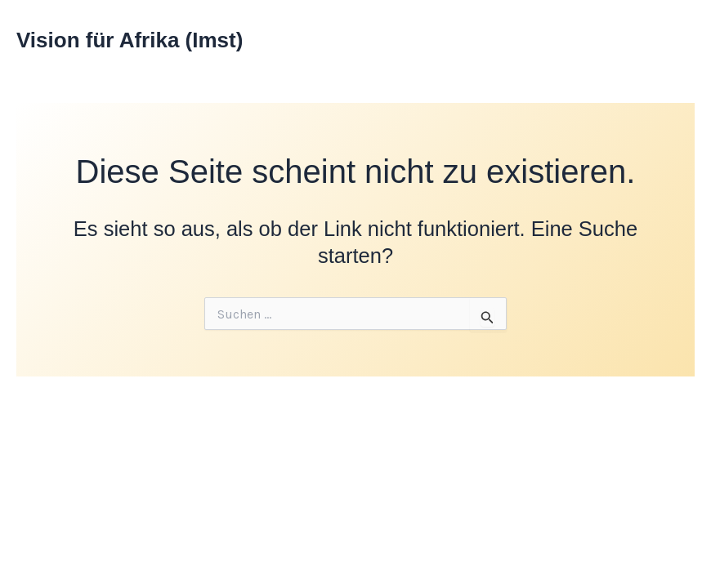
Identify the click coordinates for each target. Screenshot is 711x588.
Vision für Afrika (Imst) (130, 40)
